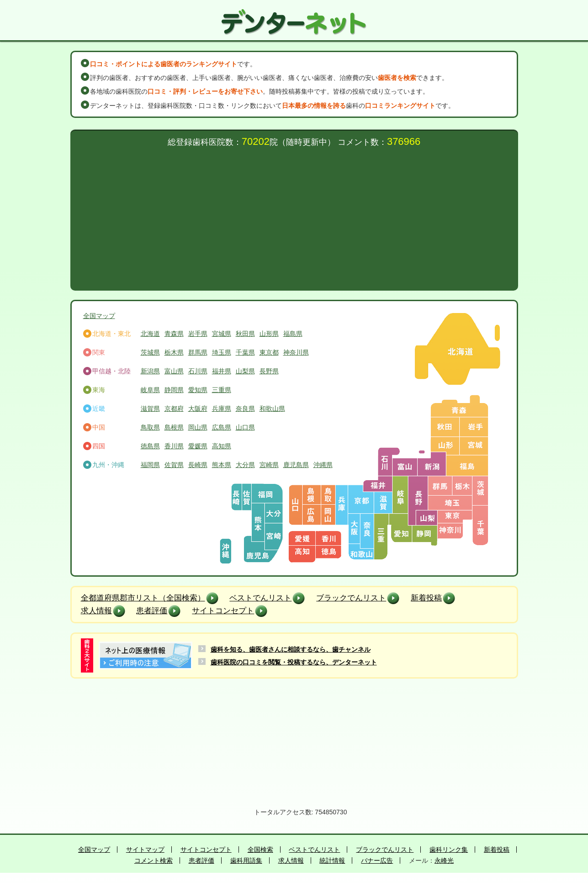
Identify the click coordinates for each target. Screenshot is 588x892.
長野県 (269, 371)
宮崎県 (269, 465)
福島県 (293, 334)
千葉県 (245, 352)
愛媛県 (198, 446)
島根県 (174, 427)
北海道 (150, 334)
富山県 (174, 371)
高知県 (222, 446)
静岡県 (174, 390)
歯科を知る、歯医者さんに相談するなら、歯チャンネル (291, 649)
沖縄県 (323, 465)
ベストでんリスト (260, 598)
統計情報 (332, 860)
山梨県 (245, 371)
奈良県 (245, 409)
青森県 (174, 334)
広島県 (222, 427)
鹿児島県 (296, 465)
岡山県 (198, 427)
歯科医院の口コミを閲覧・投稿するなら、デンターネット (294, 662)
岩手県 (198, 334)
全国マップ (99, 316)
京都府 (174, 409)
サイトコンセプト (223, 611)
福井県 (222, 371)
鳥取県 (150, 427)
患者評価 (152, 611)
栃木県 (174, 352)
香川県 (174, 446)
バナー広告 (377, 860)
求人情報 (96, 611)
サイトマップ (145, 850)
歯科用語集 (246, 860)
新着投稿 (426, 598)
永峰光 (444, 860)
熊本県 (222, 465)
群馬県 (198, 352)
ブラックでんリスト (351, 598)
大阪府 (198, 409)
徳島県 (150, 446)
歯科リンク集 (449, 850)
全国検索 (260, 850)
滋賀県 (150, 409)
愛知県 (198, 390)
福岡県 (150, 465)
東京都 (269, 352)
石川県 (198, 371)
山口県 (245, 427)
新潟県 (150, 371)
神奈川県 (296, 352)
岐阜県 (150, 390)
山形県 (269, 334)
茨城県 (150, 352)
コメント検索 (154, 860)
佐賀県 (174, 465)
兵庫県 (222, 409)
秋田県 (245, 334)
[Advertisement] (294, 215)
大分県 (245, 465)
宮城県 (222, 334)
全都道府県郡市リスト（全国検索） (143, 598)
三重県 (222, 390)
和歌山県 (272, 409)
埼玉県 (222, 352)
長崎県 (198, 465)
